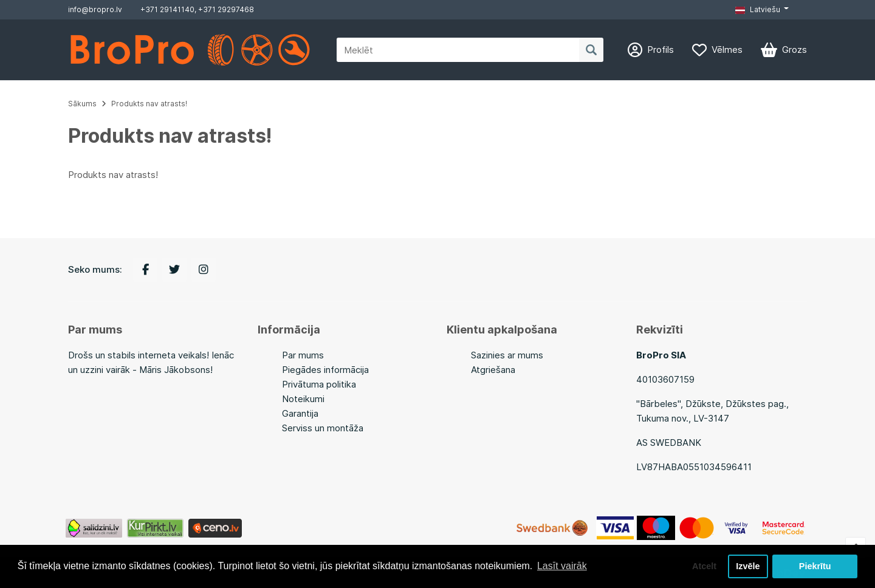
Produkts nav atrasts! (149, 104)
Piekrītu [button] (815, 566)
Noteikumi (303, 399)
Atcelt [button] (704, 566)
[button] (762, 10)
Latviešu (758, 9)
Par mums (303, 355)
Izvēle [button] (748, 566)
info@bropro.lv (95, 9)
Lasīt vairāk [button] (562, 566)
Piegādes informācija (325, 370)
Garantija (300, 413)
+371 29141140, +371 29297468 (197, 9)
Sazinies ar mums (507, 355)
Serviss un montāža (323, 428)
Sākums (82, 104)
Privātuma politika (319, 384)
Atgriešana (493, 370)
